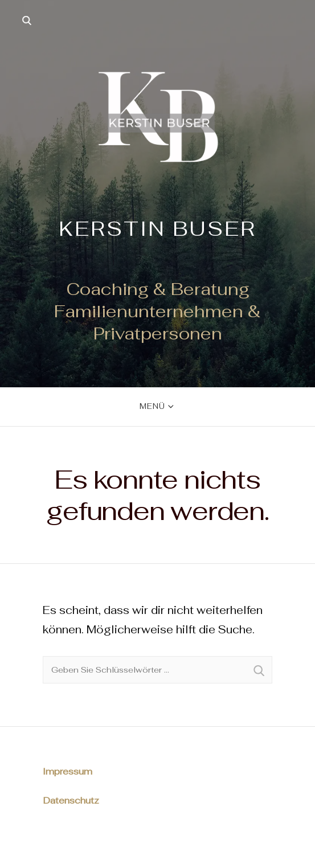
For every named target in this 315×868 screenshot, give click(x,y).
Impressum (67, 771)
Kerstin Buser (157, 229)
